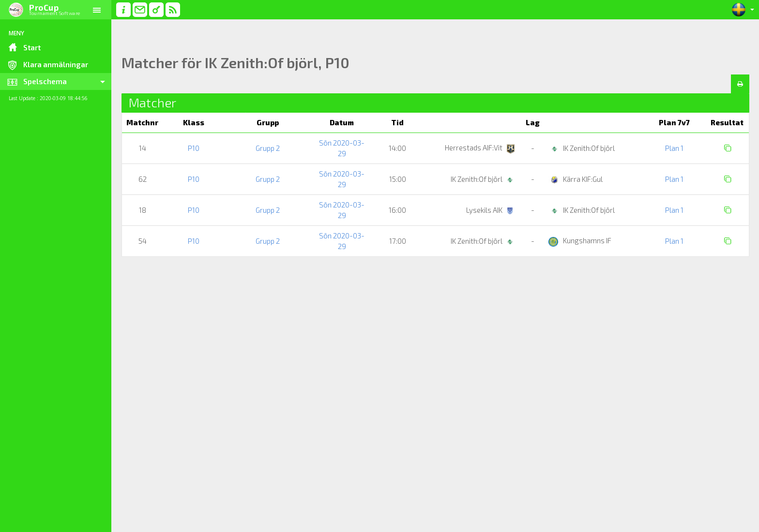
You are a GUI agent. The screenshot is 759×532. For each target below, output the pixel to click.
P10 (194, 148)
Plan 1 (674, 148)
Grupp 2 (268, 148)
